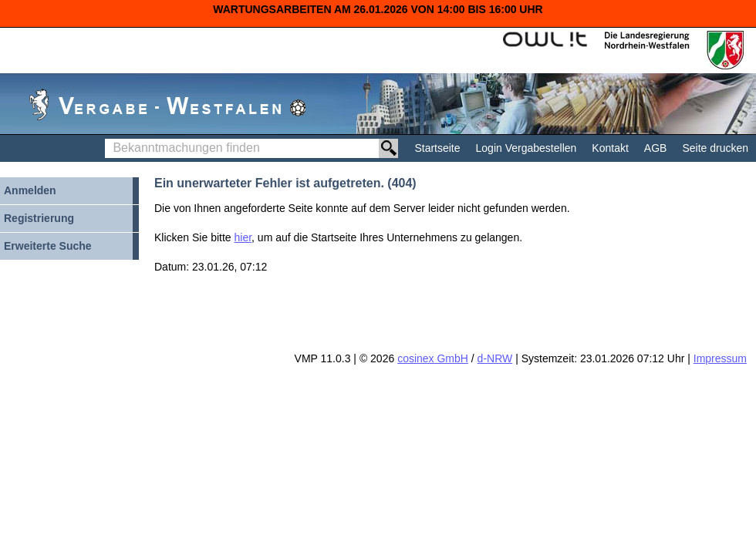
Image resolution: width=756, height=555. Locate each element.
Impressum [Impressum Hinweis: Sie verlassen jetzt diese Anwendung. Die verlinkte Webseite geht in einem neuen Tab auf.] (720, 358)
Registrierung (39, 218)
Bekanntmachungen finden (109, 139)
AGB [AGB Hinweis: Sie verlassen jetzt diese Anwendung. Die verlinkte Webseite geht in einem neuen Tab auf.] (656, 148)
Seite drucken (715, 148)
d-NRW (495, 358)
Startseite (437, 148)
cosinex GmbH (433, 358)
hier (243, 237)
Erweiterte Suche (48, 246)
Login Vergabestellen (526, 148)
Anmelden (30, 190)
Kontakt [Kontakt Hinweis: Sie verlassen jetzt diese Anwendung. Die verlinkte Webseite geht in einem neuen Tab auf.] (610, 148)
